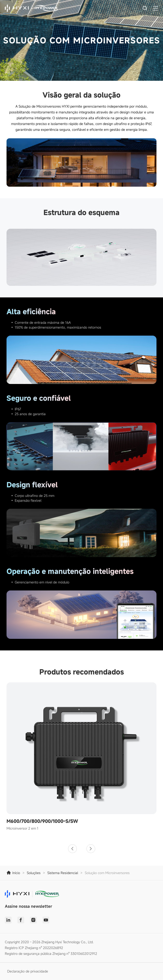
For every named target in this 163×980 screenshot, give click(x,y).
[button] (72, 849)
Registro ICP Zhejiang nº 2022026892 (34, 948)
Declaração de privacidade (28, 971)
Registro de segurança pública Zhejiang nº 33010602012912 (51, 954)
